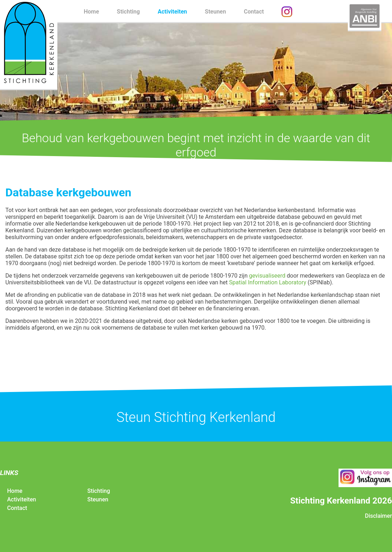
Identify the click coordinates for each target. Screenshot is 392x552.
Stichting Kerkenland (29, 45)
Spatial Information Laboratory (268, 282)
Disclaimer (378, 516)
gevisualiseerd (268, 276)
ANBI (365, 16)
